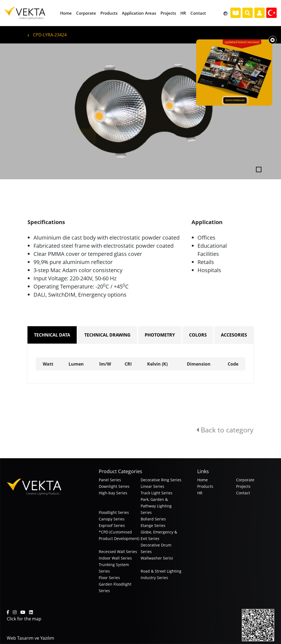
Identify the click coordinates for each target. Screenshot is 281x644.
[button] (21, 111)
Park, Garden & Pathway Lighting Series (156, 506)
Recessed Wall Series (118, 552)
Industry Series (154, 578)
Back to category (225, 430)
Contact (243, 493)
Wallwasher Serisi (157, 558)
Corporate (245, 480)
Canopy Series (112, 519)
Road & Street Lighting (161, 571)
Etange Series (153, 525)
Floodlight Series (114, 512)
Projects (243, 486)
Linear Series (152, 486)
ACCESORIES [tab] (234, 335)
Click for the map (24, 619)
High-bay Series (113, 493)
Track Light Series (157, 493)
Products (205, 486)
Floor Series (109, 578)
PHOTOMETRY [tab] (160, 335)
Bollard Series (153, 519)
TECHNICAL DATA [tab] (52, 335)
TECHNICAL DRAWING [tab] (107, 335)
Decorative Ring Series (161, 480)
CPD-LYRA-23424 (47, 35)
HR (200, 493)
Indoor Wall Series (115, 558)
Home (203, 480)
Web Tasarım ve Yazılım (30, 638)
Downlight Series (114, 486)
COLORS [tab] (198, 335)
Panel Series (110, 480)
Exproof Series (112, 525)
